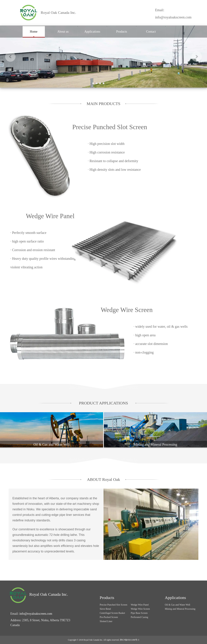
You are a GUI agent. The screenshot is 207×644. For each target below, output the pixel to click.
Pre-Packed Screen (109, 617)
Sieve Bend (105, 609)
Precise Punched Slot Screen (110, 127)
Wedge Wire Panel (50, 216)
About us (63, 32)
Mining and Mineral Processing (180, 609)
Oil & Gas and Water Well (178, 605)
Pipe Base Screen (139, 613)
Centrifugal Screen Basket (112, 613)
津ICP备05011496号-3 (129, 640)
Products (122, 32)
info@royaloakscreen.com (173, 17)
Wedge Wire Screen (127, 310)
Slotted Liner (106, 621)
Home (34, 32)
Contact (151, 32)
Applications (92, 32)
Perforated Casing (139, 617)
